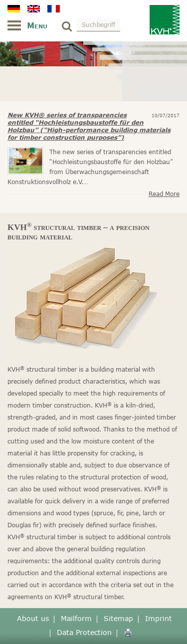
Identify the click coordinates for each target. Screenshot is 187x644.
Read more (164, 194)
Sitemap (118, 618)
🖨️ (128, 632)
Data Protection (84, 632)
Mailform (76, 618)
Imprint (159, 618)
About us (33, 618)
